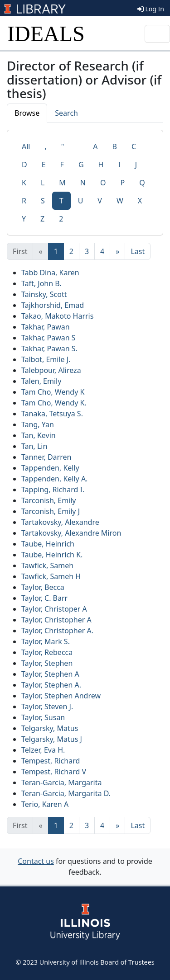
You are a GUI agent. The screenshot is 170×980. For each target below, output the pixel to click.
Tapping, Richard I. (53, 490)
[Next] (117, 251)
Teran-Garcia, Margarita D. (66, 793)
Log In (151, 9)
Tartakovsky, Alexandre (60, 522)
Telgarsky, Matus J (52, 739)
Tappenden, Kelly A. (54, 479)
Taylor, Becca (43, 587)
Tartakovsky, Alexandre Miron (71, 533)
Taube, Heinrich (48, 544)
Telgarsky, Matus (50, 728)
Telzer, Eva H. (43, 750)
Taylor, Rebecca (47, 652)
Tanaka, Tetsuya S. (52, 414)
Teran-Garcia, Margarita (62, 782)
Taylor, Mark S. (46, 641)
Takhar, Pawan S (49, 338)
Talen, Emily (41, 381)
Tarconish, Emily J (51, 511)
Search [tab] (66, 113)
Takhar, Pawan (46, 327)
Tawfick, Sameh (47, 565)
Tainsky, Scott (44, 294)
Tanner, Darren (46, 457)
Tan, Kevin (39, 435)
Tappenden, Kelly (50, 468)
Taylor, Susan (43, 717)
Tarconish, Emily (49, 500)
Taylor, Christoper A (54, 609)
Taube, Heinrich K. (52, 555)
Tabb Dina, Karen (50, 273)
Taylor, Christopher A (56, 620)
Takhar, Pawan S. (49, 349)
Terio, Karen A (45, 804)
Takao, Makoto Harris (57, 316)
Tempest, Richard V (54, 772)
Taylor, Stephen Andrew (61, 696)
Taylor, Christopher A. (57, 631)
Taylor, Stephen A (50, 674)
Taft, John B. (41, 283)
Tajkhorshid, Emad (53, 305)
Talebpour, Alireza (51, 370)
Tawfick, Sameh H (51, 576)
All (26, 146)
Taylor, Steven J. (47, 707)
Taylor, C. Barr (44, 598)
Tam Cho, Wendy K (53, 392)
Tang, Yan (38, 424)
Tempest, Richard (51, 761)
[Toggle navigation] (157, 34)
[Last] (138, 251)
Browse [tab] (27, 113)
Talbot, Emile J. (46, 359)
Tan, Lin (34, 446)
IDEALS (46, 34)
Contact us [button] (36, 861)
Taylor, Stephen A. (51, 685)
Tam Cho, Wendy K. (54, 403)
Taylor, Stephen (47, 663)
